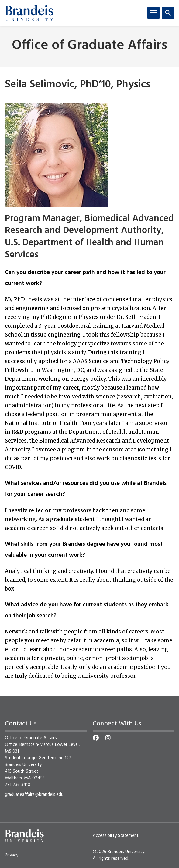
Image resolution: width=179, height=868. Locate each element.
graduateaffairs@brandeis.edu (34, 795)
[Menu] (153, 13)
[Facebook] (96, 738)
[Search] (168, 13)
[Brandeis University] (29, 13)
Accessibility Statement (116, 836)
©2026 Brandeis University (119, 852)
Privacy (12, 855)
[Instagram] (108, 738)
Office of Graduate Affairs (89, 46)
